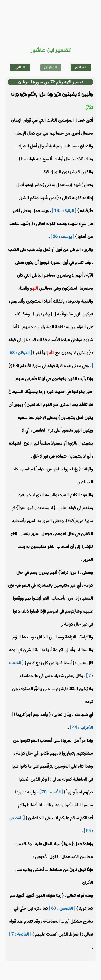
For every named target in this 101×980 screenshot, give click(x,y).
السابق (81, 67)
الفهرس (50, 67)
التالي (20, 67)
